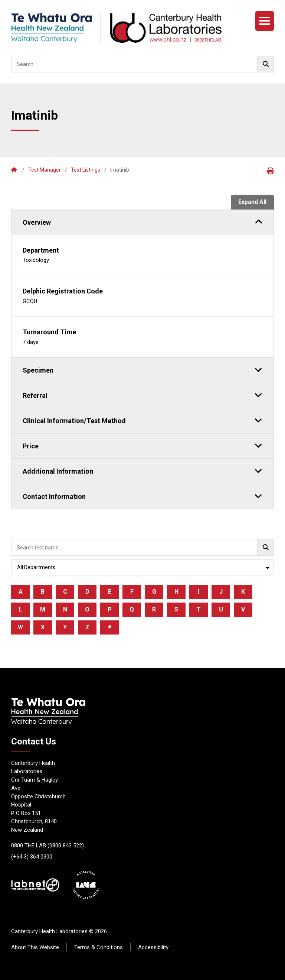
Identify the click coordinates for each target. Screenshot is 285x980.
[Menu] (265, 21)
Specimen (142, 370)
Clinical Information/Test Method (142, 420)
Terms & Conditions (99, 947)
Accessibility (153, 947)
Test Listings (86, 170)
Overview (142, 222)
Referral (142, 395)
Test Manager (45, 170)
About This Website (35, 947)
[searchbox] (142, 64)
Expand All (252, 202)
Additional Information (142, 471)
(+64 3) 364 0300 (32, 857)
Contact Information (142, 496)
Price (142, 445)
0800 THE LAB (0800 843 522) (47, 846)
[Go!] (266, 64)
